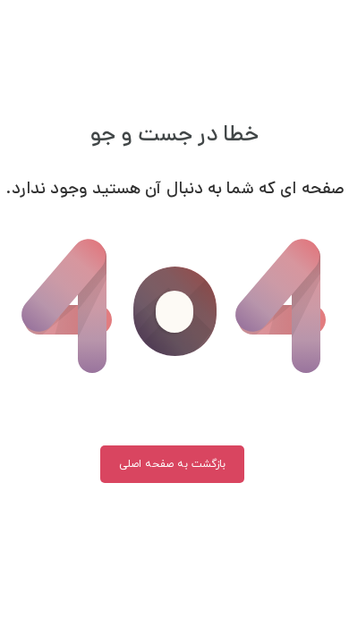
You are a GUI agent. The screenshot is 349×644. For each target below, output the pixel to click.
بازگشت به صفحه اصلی (172, 464)
